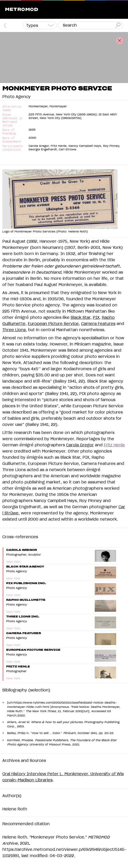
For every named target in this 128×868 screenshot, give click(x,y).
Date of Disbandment (12, 140)
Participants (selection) (13, 148)
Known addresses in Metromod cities (12, 120)
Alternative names (12, 108)
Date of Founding (9, 132)
